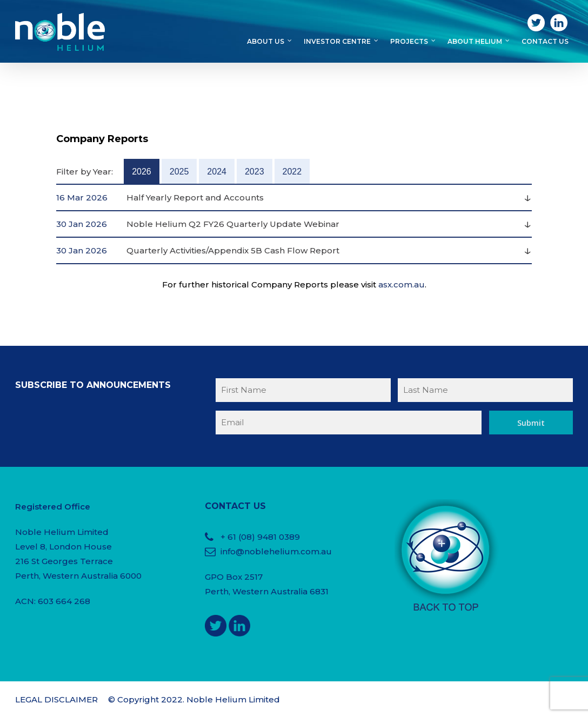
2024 (217, 172)
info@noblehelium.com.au (276, 551)
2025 (179, 172)
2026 (142, 172)
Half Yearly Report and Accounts (195, 197)
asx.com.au (402, 284)
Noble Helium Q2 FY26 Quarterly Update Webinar (233, 224)
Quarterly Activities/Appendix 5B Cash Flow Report (233, 250)
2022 (292, 172)
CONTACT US (235, 506)
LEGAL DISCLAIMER (56, 699)
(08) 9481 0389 (269, 537)
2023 (255, 172)
